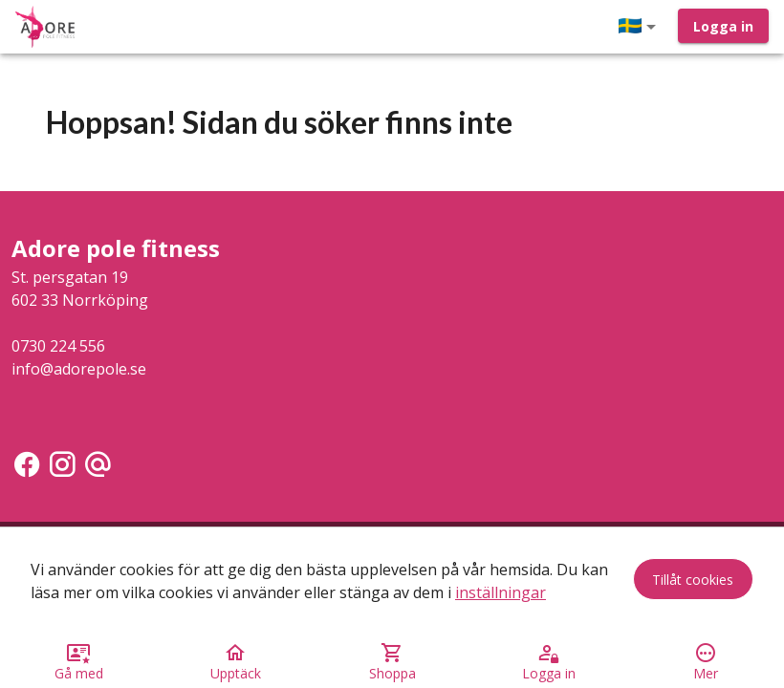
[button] (641, 27)
